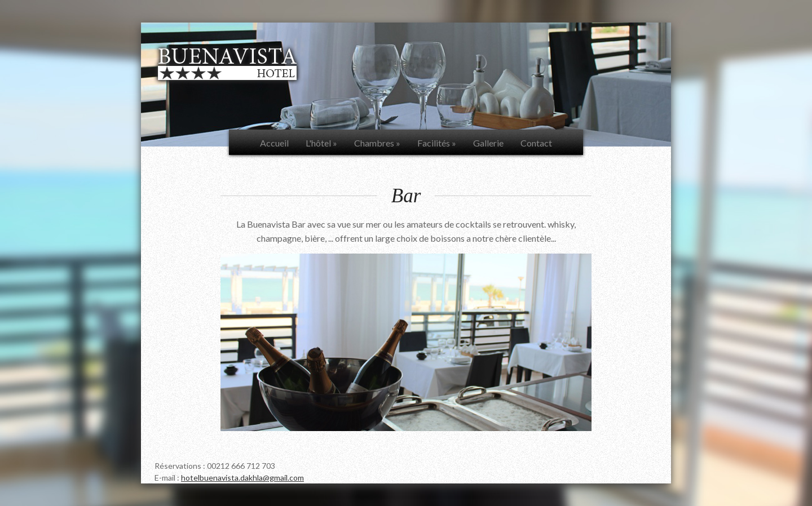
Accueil (274, 143)
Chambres (377, 143)
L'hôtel (321, 143)
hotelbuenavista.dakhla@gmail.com (242, 478)
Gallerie (488, 143)
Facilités (437, 143)
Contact (536, 143)
